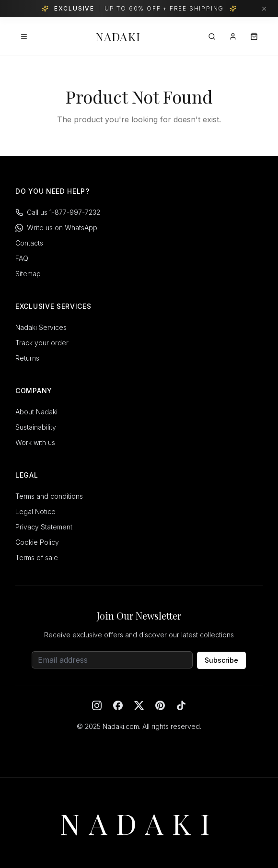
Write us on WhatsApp (56, 228)
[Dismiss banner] (264, 9)
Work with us (35, 442)
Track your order (42, 343)
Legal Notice (35, 511)
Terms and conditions (49, 496)
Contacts (29, 243)
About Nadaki (36, 412)
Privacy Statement (44, 527)
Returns (27, 358)
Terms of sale (37, 557)
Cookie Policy (37, 542)
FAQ (22, 258)
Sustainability (36, 427)
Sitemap (28, 274)
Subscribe (221, 660)
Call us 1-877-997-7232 (58, 212)
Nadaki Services (41, 327)
